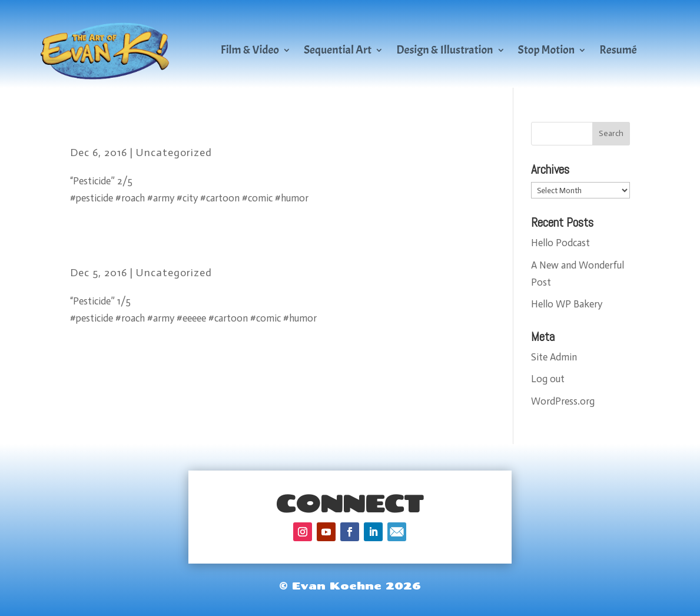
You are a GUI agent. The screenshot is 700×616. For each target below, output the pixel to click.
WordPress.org (563, 401)
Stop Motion (547, 50)
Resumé (618, 50)
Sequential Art (338, 50)
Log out (548, 379)
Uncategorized (174, 153)
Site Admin (554, 357)
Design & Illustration (444, 50)
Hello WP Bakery (567, 304)
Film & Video (250, 50)
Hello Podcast (560, 243)
